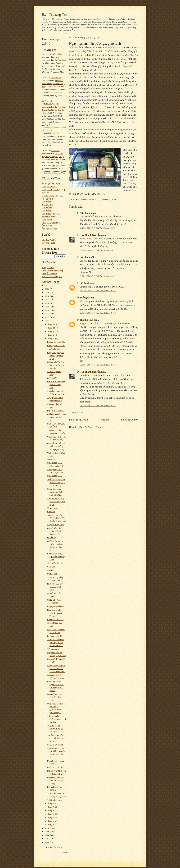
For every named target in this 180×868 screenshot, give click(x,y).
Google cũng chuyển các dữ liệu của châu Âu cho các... (56, 669)
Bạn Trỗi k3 (47, 211)
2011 (47, 321)
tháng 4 (51, 814)
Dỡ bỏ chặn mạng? (56, 411)
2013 (48, 314)
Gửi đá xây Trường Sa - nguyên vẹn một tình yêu (56, 365)
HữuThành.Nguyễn (50, 104)
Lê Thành (55, 151)
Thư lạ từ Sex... (54, 508)
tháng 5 (51, 811)
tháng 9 (51, 335)
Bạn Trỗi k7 (47, 202)
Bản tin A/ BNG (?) (56, 619)
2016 (48, 303)
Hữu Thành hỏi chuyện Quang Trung (55, 613)
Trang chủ (105, 420)
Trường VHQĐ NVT (51, 184)
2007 (48, 839)
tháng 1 (51, 825)
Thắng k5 (85, 298)
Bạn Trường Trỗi (55, 14)
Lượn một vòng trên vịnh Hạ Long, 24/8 (56, 385)
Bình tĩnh (51, 512)
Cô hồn (50, 570)
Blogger (60, 847)
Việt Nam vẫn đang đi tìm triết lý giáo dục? (56, 501)
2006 (48, 842)
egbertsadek (56, 77)
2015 (48, 307)
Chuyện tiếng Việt (55, 525)
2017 (48, 300)
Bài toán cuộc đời (55, 636)
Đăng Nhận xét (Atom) (91, 427)
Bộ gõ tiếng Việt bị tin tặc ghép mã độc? (56, 356)
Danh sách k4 (48, 220)
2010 (48, 828)
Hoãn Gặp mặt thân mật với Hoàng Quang (56, 780)
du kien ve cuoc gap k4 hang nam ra (53, 139)
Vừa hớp (51, 567)
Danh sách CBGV (50, 187)
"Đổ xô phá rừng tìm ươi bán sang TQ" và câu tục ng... (56, 482)
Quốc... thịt (52, 574)
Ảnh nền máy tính (50, 229)
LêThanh (84, 283)
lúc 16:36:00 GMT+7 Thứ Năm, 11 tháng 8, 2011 (98, 365)
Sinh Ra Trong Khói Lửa (53, 196)
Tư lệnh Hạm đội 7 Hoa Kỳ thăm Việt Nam (56, 738)
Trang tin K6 (47, 205)
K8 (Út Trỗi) (47, 199)
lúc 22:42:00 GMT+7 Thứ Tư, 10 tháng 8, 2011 (97, 276)
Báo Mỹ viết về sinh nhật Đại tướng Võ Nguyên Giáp (56, 446)
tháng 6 (51, 807)
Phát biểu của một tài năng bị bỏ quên (55, 587)
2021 (48, 286)
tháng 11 (52, 328)
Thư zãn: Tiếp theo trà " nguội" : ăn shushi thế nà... (56, 643)
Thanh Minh (86, 320)
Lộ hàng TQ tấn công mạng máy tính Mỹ (56, 417)
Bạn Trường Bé (49, 240)
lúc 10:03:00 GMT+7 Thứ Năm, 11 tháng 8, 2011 (98, 291)
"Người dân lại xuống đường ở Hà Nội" (55, 729)
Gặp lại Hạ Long (54, 476)
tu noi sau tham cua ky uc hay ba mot (53, 110)
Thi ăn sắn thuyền (55, 563)
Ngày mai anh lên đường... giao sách (95, 44)
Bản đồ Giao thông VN (52, 276)
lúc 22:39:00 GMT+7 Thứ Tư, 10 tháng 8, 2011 (97, 250)
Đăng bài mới (48, 267)
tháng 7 (51, 803)
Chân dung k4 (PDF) (51, 223)
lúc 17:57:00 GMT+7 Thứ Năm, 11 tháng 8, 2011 (98, 406)
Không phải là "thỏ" (56, 345)
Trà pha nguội (53, 649)
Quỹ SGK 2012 (48, 243)
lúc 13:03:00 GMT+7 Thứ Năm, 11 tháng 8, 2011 (98, 313)
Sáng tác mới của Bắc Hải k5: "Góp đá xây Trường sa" (56, 518)
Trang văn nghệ (49, 217)
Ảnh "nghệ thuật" (55, 349)
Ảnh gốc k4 (47, 226)
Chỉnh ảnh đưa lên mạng (53, 270)
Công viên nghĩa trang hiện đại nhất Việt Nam (55, 492)
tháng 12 (52, 324)
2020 (48, 289)
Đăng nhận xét (78, 413)
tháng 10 (52, 331)
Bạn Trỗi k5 (47, 208)
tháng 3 (51, 818)
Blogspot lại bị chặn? (56, 606)
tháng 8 (51, 338)
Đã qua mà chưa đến (56, 342)
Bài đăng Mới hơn (79, 420)
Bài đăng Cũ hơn (130, 420)
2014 (48, 310)
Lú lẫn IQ (51, 538)
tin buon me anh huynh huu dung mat (53, 83)
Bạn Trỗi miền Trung (51, 214)
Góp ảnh (51, 459)
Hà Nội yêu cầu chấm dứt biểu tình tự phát (55, 531)
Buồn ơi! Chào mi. (55, 767)
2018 (48, 296)
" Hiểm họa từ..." (55, 800)
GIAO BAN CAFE (55, 745)
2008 (48, 835)
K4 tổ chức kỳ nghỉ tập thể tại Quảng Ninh (56, 557)
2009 (48, 832)
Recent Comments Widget (57, 173)
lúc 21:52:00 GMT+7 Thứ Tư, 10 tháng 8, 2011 (97, 228)
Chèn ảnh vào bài (49, 273)
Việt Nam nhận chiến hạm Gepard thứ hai (56, 719)
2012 (48, 317)
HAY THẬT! (53, 378)
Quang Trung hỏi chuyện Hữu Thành (54, 697)
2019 (48, 293)
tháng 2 (51, 821)
